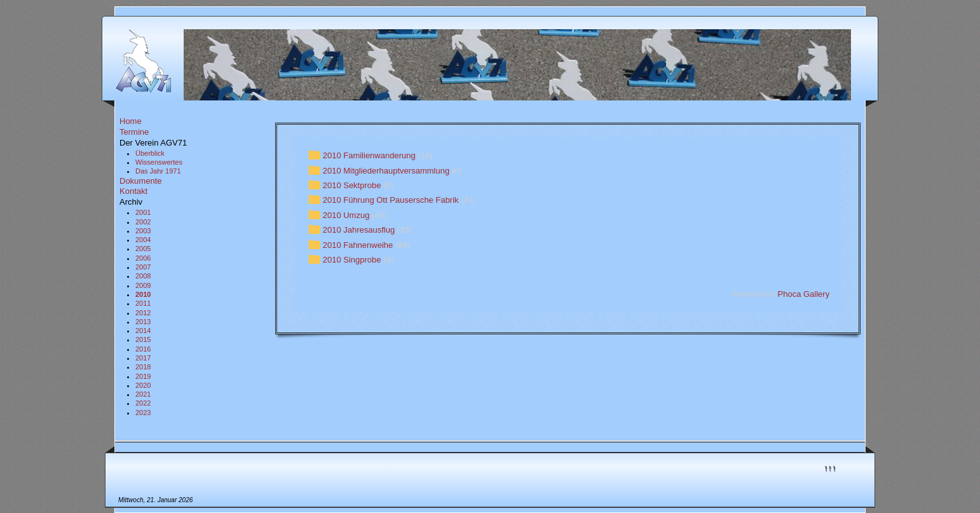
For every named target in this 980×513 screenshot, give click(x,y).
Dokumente (140, 181)
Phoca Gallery (804, 294)
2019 (143, 376)
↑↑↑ (830, 468)
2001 (143, 212)
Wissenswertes (159, 162)
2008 (143, 276)
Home (131, 121)
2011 (143, 303)
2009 (143, 285)
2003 (143, 231)
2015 (143, 339)
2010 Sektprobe (352, 185)
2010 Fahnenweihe (358, 245)
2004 (143, 240)
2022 (143, 403)
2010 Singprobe (352, 260)
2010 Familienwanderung (369, 155)
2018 (143, 367)
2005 (143, 249)
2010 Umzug (346, 215)
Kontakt (133, 191)
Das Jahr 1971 (158, 171)
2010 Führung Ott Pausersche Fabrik (391, 201)
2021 (143, 394)
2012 (143, 313)
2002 (143, 222)
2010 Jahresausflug (359, 230)
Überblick (150, 153)
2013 (143, 322)
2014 (143, 331)
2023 (143, 413)
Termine (134, 132)
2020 (143, 385)
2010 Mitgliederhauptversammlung (386, 171)
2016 (143, 349)
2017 (143, 358)
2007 (143, 267)
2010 (143, 294)
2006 (143, 258)
